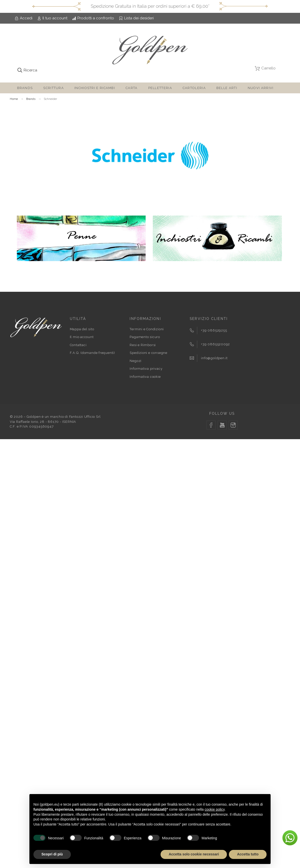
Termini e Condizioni (147, 329)
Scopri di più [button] (52, 854)
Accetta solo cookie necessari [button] (194, 854)
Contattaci (78, 345)
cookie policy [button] (215, 809)
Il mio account (82, 337)
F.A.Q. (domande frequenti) (92, 353)
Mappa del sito (82, 329)
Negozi (136, 361)
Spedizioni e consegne (148, 353)
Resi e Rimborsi (143, 345)
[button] (290, 838)
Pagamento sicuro (145, 337)
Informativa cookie (145, 377)
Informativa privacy (146, 369)
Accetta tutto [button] (248, 854)
